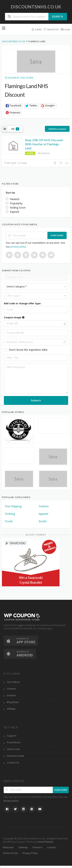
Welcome (8, 847)
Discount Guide (16, 756)
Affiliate (11, 709)
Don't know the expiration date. (28, 350)
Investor (12, 695)
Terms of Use (10, 853)
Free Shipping (13, 506)
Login (65, 29)
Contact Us (13, 763)
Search (58, 17)
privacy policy (18, 247)
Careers (11, 689)
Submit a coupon (57, 129)
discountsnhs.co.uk (36, 7)
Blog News (13, 702)
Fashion (44, 506)
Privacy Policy (30, 853)
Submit (36, 400)
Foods (9, 521)
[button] (14, 106)
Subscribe (57, 235)
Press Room (14, 742)
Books (43, 521)
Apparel (43, 514)
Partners (38, 847)
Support (12, 736)
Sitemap (23, 847)
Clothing (10, 514)
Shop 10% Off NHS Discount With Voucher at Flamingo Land (44, 144)
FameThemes (46, 842)
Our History (13, 682)
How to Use (13, 749)
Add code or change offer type (22, 303)
